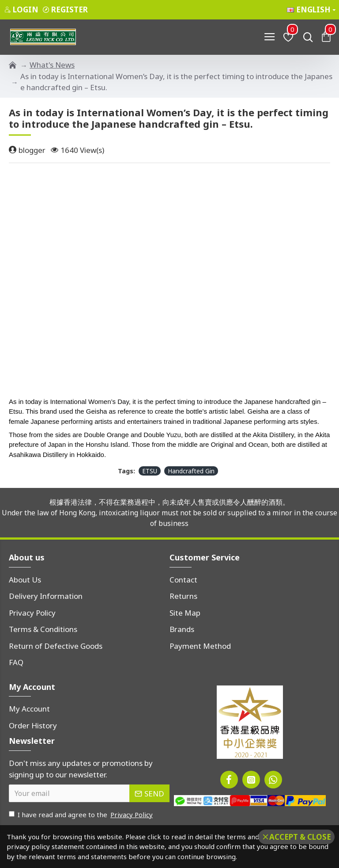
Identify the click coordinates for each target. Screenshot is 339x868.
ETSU (150, 471)
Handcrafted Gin (191, 471)
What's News (52, 65)
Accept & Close (300, 837)
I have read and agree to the (81, 815)
